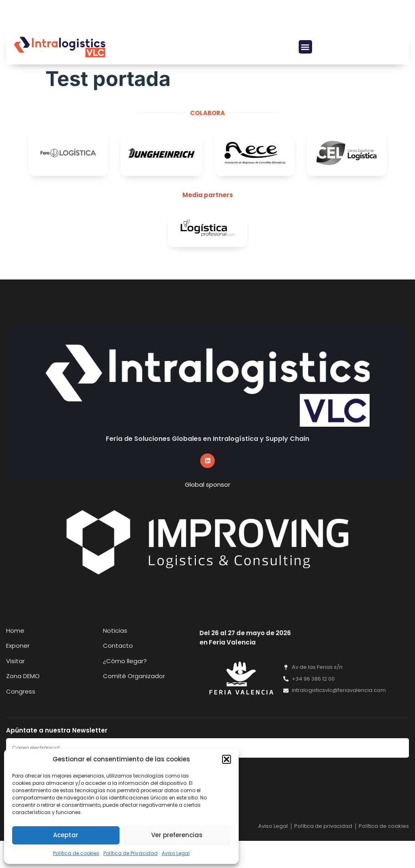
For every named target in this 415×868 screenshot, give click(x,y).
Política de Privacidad (130, 853)
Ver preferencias (177, 835)
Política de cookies (76, 853)
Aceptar (66, 835)
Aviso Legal (176, 853)
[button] (227, 759)
